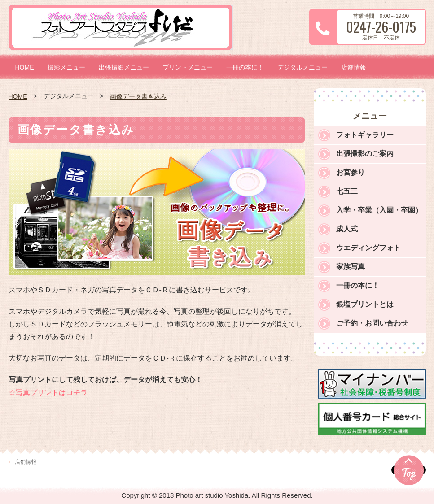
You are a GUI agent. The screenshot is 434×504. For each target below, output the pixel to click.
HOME (25, 67)
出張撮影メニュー (124, 67)
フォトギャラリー (365, 135)
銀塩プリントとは (365, 304)
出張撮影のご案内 (365, 154)
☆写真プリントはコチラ (48, 392)
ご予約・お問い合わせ (372, 323)
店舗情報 (354, 67)
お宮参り (351, 172)
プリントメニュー (188, 67)
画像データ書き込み (138, 96)
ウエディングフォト (368, 248)
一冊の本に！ (245, 67)
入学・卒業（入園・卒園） (379, 210)
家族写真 (351, 267)
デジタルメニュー (302, 67)
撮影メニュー (66, 67)
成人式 (347, 229)
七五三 (347, 191)
